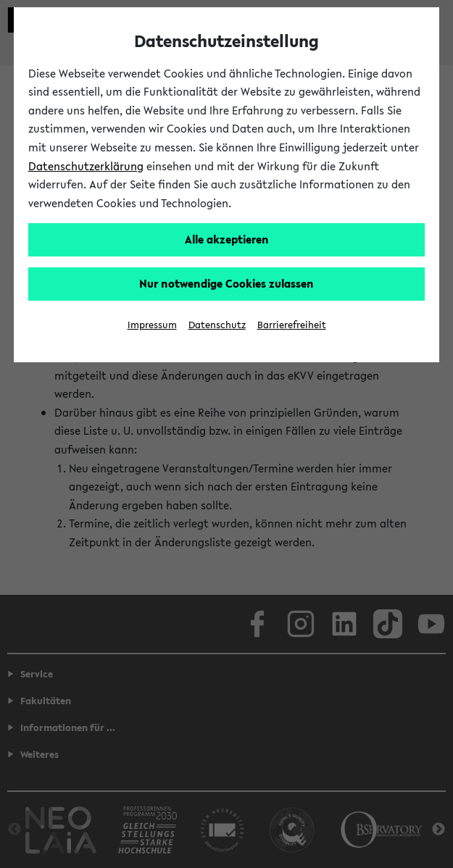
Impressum (152, 325)
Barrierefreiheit (292, 325)
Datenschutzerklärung (86, 166)
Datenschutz (217, 325)
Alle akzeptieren (227, 239)
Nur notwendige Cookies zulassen (226, 283)
